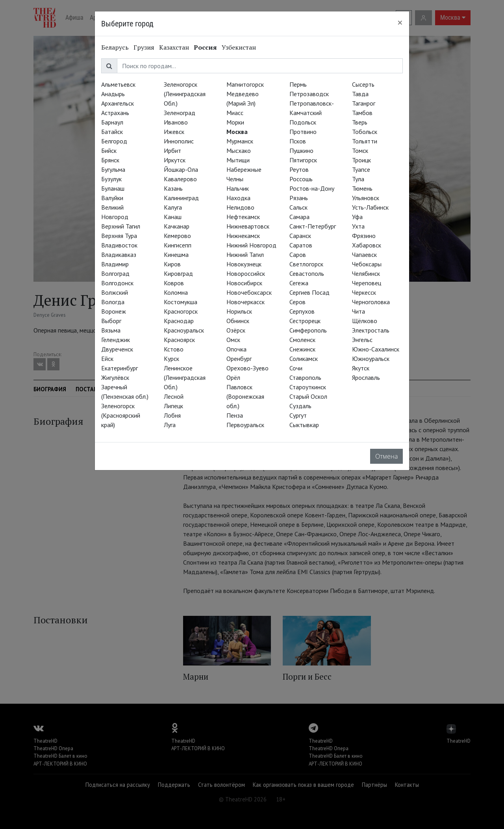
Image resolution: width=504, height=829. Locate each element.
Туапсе (361, 169)
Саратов (301, 245)
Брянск (110, 160)
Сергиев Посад (309, 292)
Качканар (177, 226)
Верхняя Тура (119, 236)
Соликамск (304, 359)
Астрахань (115, 113)
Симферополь (308, 330)
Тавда (360, 94)
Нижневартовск (248, 226)
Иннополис (179, 141)
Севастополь (307, 273)
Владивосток (119, 245)
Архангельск (118, 103)
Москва (237, 132)
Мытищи (238, 160)
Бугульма (113, 169)
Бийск (109, 151)
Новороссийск (246, 273)
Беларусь (115, 47)
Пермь (298, 84)
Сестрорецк (305, 321)
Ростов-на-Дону (312, 188)
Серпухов (302, 311)
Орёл (233, 377)
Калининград (181, 198)
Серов (297, 302)
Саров (298, 255)
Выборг (111, 321)
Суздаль (300, 406)
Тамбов (362, 113)
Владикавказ (119, 255)
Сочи (296, 368)
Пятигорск (303, 160)
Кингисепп (178, 245)
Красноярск (179, 340)
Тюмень (362, 188)
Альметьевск (118, 84)
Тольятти (365, 141)
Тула (358, 179)
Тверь (360, 122)
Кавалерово (180, 179)
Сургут (298, 415)
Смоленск (302, 340)
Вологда (113, 302)
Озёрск (236, 330)
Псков (298, 141)
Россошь (301, 179)
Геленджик (116, 340)
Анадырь (113, 94)
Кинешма (176, 255)
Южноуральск (371, 359)
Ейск (107, 359)
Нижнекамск (243, 236)
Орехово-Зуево (247, 368)
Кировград (178, 273)
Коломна (176, 292)
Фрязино (364, 236)
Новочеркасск (246, 302)
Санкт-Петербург (313, 226)
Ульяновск (366, 198)
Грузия (144, 47)
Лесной (174, 396)
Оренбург (239, 359)
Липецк (173, 406)
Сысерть (363, 84)
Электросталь (371, 330)
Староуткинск (308, 387)
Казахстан (174, 47)
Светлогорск (306, 264)
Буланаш (113, 188)
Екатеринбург (120, 368)
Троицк (361, 160)
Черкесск (364, 292)
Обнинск (238, 321)
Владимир (115, 264)
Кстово (174, 349)
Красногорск (181, 311)
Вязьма (111, 330)
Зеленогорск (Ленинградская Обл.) (185, 94)
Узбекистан (239, 47)
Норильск (239, 311)
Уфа (357, 217)
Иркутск (175, 160)
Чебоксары (367, 264)
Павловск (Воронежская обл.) (245, 396)
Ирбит (172, 151)
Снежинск (302, 349)
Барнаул (112, 122)
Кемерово (177, 236)
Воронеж (114, 311)
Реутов (299, 169)
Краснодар (179, 321)
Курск (171, 359)
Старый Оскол (308, 396)
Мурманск (240, 141)
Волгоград (115, 273)
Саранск (300, 236)
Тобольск (365, 132)
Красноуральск (184, 330)
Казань (173, 188)
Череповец (367, 283)
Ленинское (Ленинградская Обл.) (185, 377)
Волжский (115, 292)
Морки (235, 122)
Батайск (112, 132)
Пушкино (301, 151)
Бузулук (111, 179)
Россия (205, 47)
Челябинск (366, 273)
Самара (299, 217)
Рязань (299, 198)
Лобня (172, 415)
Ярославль (366, 377)
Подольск (303, 122)
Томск (360, 151)
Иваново (176, 122)
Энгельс (362, 340)
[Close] (400, 22)
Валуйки (112, 198)
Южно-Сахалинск (376, 349)
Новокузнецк (244, 264)
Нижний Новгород (251, 245)
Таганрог (364, 103)
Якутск (361, 368)
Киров (172, 264)
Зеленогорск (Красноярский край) (121, 415)
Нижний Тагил (245, 255)
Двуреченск (117, 349)
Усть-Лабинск (370, 207)
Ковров (174, 283)
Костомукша (181, 302)
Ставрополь (305, 377)
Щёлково (365, 321)
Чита (359, 311)
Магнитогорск (245, 84)
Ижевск (174, 132)
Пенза (235, 415)
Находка (238, 198)
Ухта (358, 226)
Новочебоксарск (249, 292)
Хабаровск (367, 245)
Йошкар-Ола (181, 169)
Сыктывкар (304, 425)
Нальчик (238, 188)
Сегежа (299, 283)
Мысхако (239, 151)
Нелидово (240, 207)
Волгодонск (117, 283)
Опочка (236, 349)
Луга (170, 425)
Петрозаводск (309, 94)
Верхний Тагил (121, 226)
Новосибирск (244, 283)
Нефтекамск (243, 217)
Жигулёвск (115, 377)
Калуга (173, 207)
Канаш (173, 217)
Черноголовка (371, 302)
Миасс (235, 113)
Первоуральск (245, 425)
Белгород (114, 141)
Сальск (298, 207)
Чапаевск (364, 255)
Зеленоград (180, 113)
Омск (233, 340)
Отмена (386, 456)
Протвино (303, 132)
